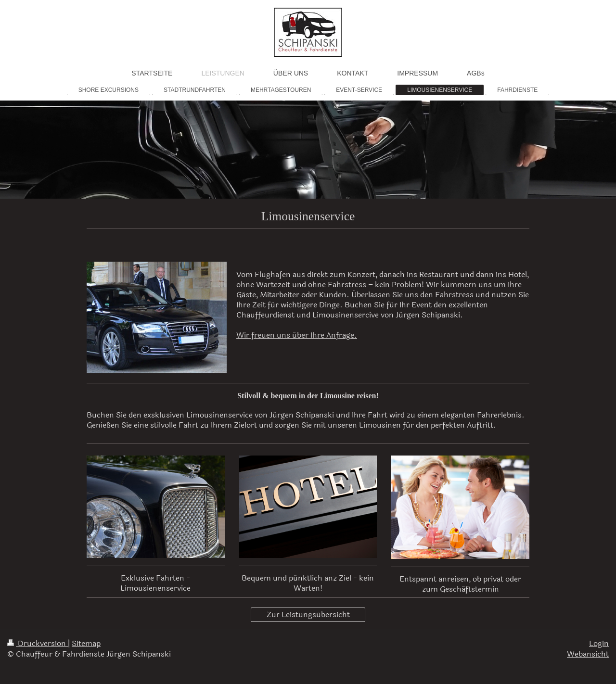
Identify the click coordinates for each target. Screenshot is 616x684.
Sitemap (86, 644)
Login (599, 644)
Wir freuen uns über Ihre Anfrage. (297, 335)
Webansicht (588, 654)
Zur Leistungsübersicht (308, 615)
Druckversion (38, 644)
